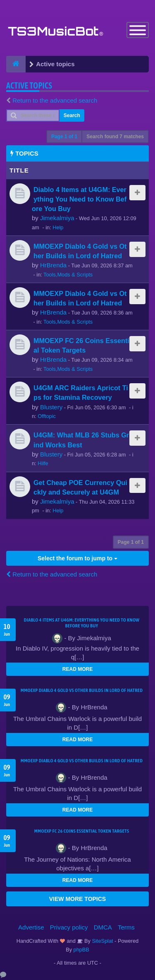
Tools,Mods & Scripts (68, 275)
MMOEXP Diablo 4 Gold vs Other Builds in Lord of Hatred (82, 690)
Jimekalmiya (57, 218)
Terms (126, 927)
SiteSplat (102, 941)
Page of (64, 137)
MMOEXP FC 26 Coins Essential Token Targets (82, 831)
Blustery (51, 407)
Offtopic (47, 416)
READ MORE (77, 669)
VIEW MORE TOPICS (77, 899)
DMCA (103, 927)
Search (72, 115)
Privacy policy (69, 927)
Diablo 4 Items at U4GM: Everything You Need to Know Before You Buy (79, 199)
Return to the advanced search (55, 100)
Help (58, 227)
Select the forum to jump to (77, 558)
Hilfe (43, 463)
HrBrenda (53, 265)
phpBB (81, 950)
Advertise (31, 927)
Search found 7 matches (115, 137)
